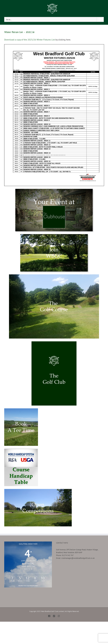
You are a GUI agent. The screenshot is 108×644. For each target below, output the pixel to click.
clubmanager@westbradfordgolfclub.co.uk (78, 558)
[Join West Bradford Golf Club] (54, 235)
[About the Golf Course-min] (54, 275)
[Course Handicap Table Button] (21, 450)
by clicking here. (63, 40)
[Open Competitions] (38, 490)
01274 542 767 (68, 555)
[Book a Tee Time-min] (21, 409)
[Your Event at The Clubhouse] (54, 190)
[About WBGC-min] (54, 342)
